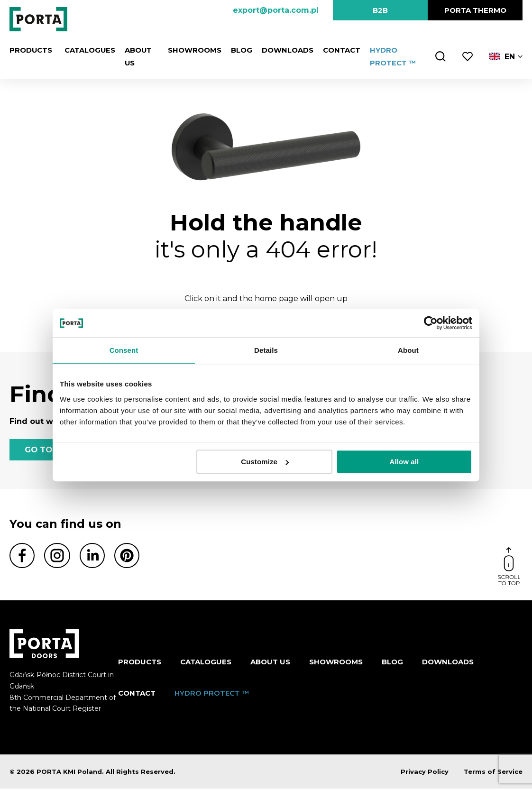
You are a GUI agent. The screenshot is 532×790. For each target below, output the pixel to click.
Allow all (404, 462)
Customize (265, 462)
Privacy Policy (425, 773)
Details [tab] (266, 350)
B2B (380, 10)
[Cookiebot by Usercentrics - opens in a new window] (431, 323)
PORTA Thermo (475, 10)
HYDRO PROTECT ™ (212, 694)
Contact (337, 50)
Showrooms (193, 50)
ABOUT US (270, 663)
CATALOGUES (86, 50)
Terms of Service (493, 773)
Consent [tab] (124, 350)
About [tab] (408, 350)
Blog (238, 50)
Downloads (284, 50)
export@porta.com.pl (276, 10)
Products (30, 50)
